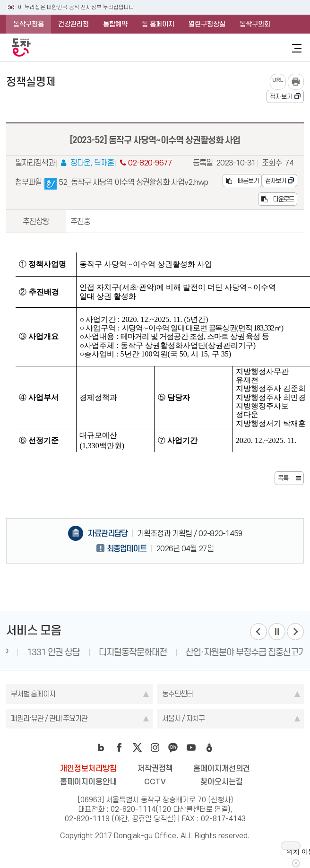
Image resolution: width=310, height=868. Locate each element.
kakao (173, 747)
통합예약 (115, 24)
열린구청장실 (207, 24)
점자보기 (281, 96)
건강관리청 (73, 24)
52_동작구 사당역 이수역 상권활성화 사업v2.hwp (126, 184)
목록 (283, 478)
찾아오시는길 (222, 781)
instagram (155, 747)
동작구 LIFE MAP (44, 652)
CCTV (155, 781)
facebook (119, 747)
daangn (209, 747)
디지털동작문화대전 (198, 652)
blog (101, 747)
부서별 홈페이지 (33, 694)
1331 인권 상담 (118, 652)
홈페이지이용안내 (88, 781)
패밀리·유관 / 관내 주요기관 (49, 718)
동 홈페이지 (158, 24)
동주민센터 (177, 694)
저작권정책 (155, 768)
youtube (191, 747)
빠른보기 (242, 181)
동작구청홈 (29, 24)
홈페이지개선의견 (222, 768)
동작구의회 (255, 24)
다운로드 (278, 199)
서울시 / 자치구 (183, 718)
